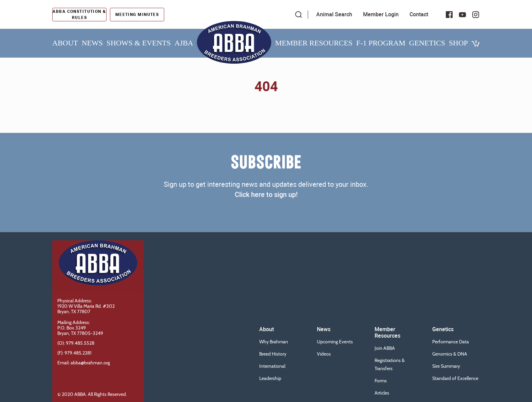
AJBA (184, 43)
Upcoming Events (335, 342)
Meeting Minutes (137, 15)
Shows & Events (139, 43)
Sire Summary (446, 366)
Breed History (273, 354)
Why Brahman (274, 342)
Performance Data (451, 342)
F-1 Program (381, 43)
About (65, 43)
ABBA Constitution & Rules (79, 15)
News (92, 43)
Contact (419, 14)
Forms (381, 381)
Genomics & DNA (450, 354)
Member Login (381, 14)
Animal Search (334, 14)
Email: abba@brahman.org (84, 363)
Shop (458, 43)
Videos (324, 354)
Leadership (270, 378)
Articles (382, 393)
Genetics (427, 43)
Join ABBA (385, 348)
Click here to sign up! (266, 195)
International (272, 366)
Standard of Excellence (455, 378)
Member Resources (314, 43)
